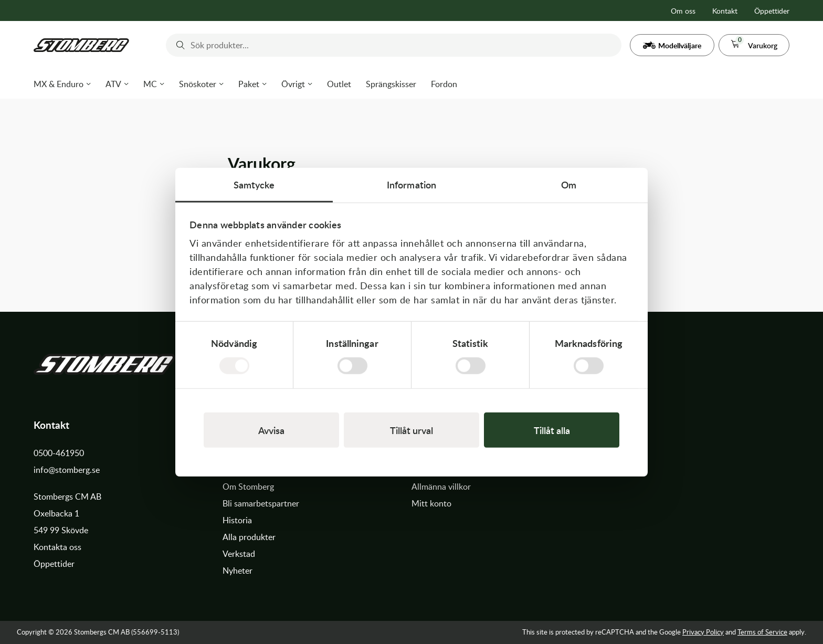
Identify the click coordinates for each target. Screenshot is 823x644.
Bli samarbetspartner (261, 503)
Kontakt (725, 11)
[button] (672, 45)
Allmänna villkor (441, 487)
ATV (113, 84)
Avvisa (271, 430)
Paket (249, 84)
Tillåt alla (552, 430)
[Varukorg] (754, 45)
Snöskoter (198, 84)
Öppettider (772, 11)
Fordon (444, 84)
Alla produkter (249, 537)
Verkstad (239, 554)
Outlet (339, 84)
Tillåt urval (411, 430)
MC (150, 84)
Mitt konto (431, 503)
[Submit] (178, 45)
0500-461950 (59, 453)
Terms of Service (762, 632)
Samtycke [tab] (254, 184)
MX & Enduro (59, 84)
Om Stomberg (248, 487)
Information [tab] (411, 184)
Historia (237, 520)
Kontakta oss (57, 547)
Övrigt (293, 84)
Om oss (683, 11)
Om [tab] (569, 184)
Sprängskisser (391, 84)
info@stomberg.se (67, 470)
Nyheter (238, 571)
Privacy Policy (703, 632)
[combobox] (394, 45)
